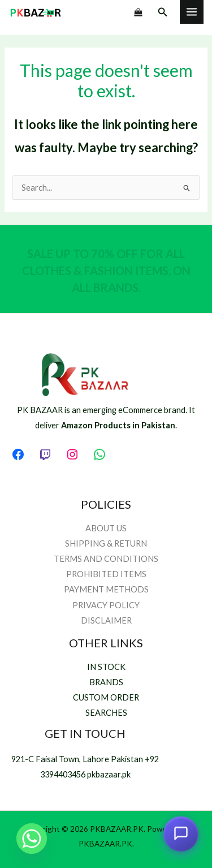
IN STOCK (106, 667)
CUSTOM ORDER (106, 697)
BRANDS (106, 682)
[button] (163, 12)
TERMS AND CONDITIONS (106, 559)
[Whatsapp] (32, 839)
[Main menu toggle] (192, 12)
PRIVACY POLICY (106, 605)
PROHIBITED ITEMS (106, 574)
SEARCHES (106, 713)
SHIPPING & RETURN (106, 543)
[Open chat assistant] (181, 834)
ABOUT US (106, 528)
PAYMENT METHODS (106, 589)
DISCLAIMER (106, 620)
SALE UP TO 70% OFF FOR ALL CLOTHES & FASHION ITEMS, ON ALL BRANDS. (106, 270)
